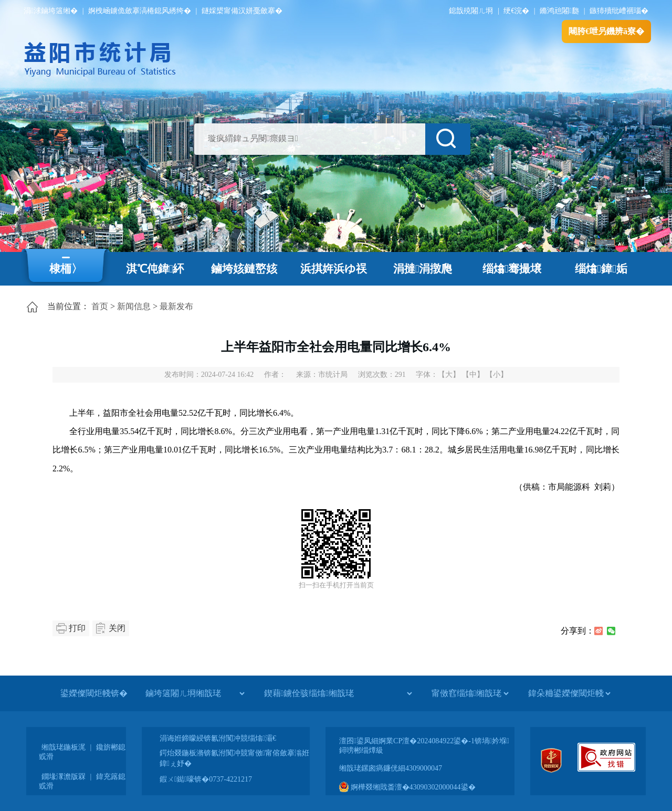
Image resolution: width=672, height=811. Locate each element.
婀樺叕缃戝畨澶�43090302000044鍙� (407, 787)
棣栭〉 (66, 269)
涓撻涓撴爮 (423, 269)
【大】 (449, 375)
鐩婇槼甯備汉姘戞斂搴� (242, 11)
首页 (100, 306)
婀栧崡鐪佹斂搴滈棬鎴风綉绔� (140, 11)
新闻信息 (134, 306)
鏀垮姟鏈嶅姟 (244, 269)
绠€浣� (516, 11)
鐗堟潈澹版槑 (64, 777)
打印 (77, 628)
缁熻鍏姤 (601, 269)
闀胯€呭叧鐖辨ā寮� (606, 31)
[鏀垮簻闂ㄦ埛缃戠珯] (195, 693)
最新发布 (176, 306)
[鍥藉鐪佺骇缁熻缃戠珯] (338, 693)
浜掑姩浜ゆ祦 (334, 269)
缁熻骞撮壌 (512, 269)
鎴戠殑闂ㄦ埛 (471, 11)
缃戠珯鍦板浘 (64, 747)
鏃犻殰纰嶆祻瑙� (619, 11)
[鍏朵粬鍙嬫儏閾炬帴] (569, 693)
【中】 (473, 375)
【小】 (497, 375)
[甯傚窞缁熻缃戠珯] (470, 693)
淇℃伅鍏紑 (155, 269)
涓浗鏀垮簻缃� (51, 11)
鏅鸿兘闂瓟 (559, 11)
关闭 (117, 628)
